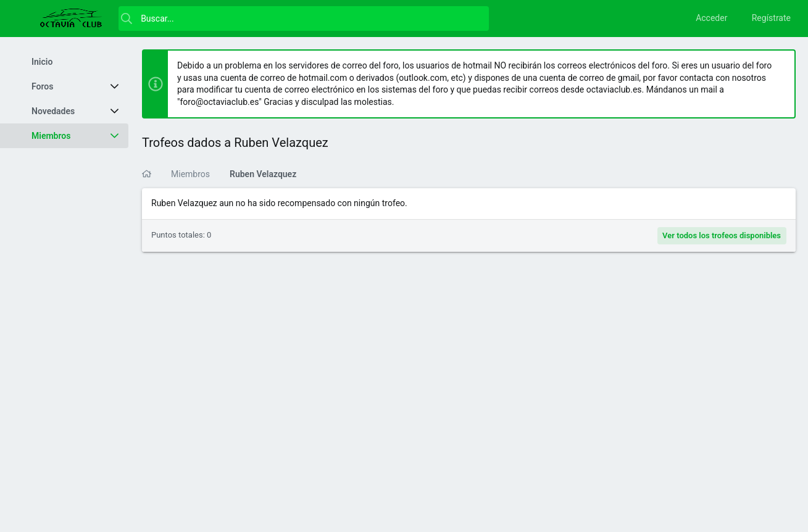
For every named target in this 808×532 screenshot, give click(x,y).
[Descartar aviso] (780, 66)
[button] (25, 19)
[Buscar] (304, 19)
